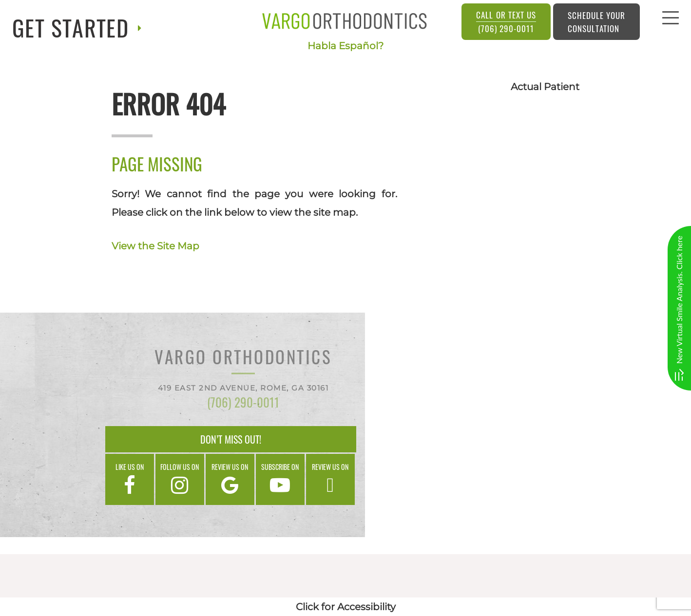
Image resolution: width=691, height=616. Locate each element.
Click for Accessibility (346, 607)
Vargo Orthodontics (243, 358)
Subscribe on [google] (280, 478)
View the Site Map (155, 246)
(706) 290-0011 (506, 21)
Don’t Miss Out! (231, 439)
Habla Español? (345, 46)
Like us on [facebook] (130, 478)
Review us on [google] (230, 478)
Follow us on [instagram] (180, 478)
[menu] (671, 20)
